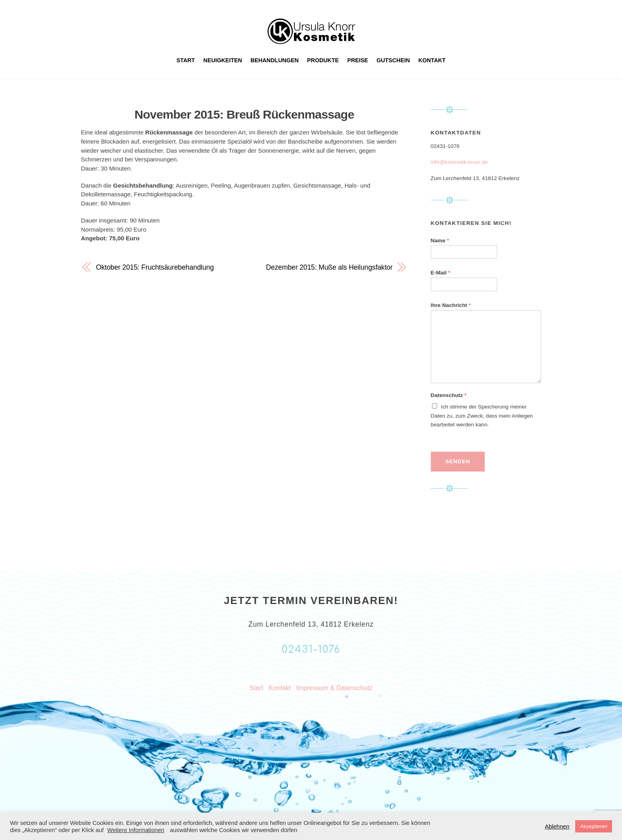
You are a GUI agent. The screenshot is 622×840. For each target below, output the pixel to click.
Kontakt (432, 60)
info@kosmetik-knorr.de (459, 162)
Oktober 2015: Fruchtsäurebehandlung (155, 267)
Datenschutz (449, 395)
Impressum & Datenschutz (334, 688)
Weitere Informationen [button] (136, 830)
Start (186, 60)
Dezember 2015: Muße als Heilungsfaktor (329, 267)
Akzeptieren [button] (594, 826)
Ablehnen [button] (557, 827)
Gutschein (393, 60)
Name (440, 241)
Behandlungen (274, 60)
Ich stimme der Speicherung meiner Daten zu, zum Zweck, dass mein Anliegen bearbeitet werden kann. (482, 416)
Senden (458, 461)
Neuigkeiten (223, 60)
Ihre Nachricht (451, 305)
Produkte (323, 60)
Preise (358, 60)
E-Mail (441, 273)
